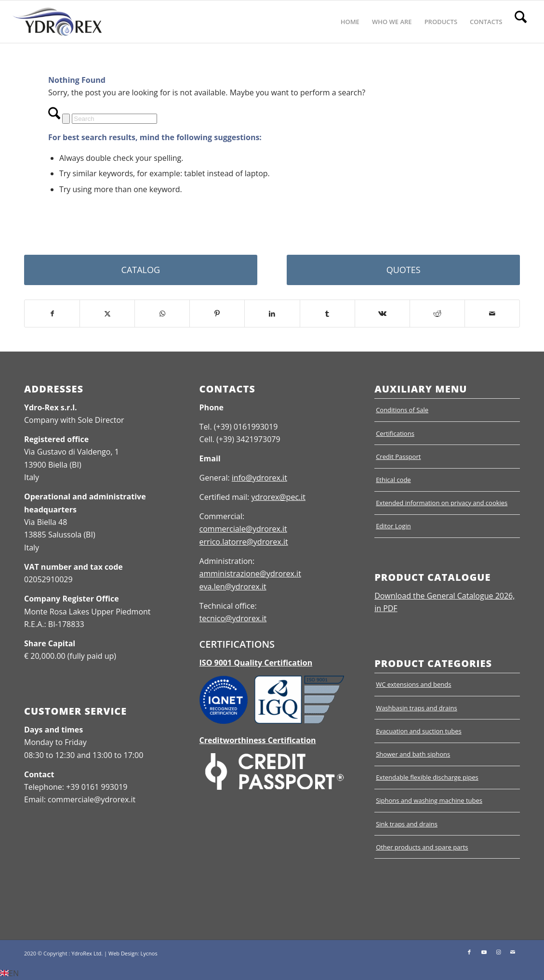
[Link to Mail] (513, 952)
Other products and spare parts (422, 847)
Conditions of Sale (402, 410)
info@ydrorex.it (259, 478)
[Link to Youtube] (484, 952)
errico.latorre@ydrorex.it (244, 542)
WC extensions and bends (413, 684)
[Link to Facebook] (469, 952)
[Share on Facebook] (52, 314)
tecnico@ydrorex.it (233, 618)
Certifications (395, 433)
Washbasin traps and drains (417, 708)
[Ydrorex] (57, 22)
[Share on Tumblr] (327, 314)
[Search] (521, 22)
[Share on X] (107, 314)
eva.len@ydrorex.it (233, 587)
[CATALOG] (141, 270)
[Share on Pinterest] (217, 314)
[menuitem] (350, 22)
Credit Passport (398, 457)
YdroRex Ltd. (87, 953)
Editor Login (393, 526)
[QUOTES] (403, 270)
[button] (272, 973)
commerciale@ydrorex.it (243, 529)
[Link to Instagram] (498, 952)
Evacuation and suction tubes (419, 731)
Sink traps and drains (407, 824)
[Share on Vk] (382, 314)
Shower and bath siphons (413, 754)
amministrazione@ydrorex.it (250, 574)
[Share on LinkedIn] (272, 314)
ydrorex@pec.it (278, 497)
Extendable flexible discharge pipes (427, 777)
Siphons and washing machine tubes (429, 800)
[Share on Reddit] (437, 314)
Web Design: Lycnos (133, 953)
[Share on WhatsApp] (162, 314)
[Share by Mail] (492, 314)
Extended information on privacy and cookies (442, 503)
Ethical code (393, 480)
